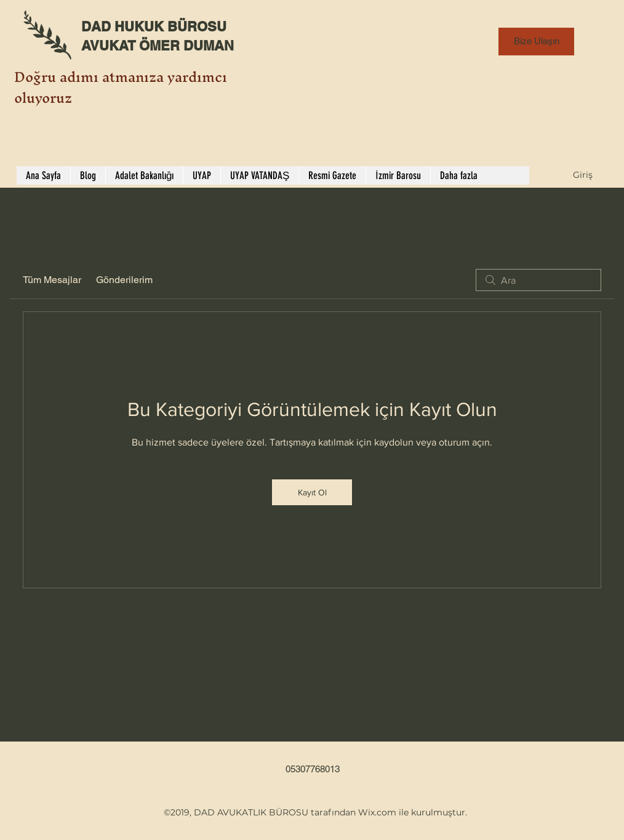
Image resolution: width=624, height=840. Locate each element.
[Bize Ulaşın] (536, 42)
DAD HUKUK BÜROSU (154, 26)
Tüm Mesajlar (52, 280)
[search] (538, 280)
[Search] (601, 94)
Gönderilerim (124, 280)
